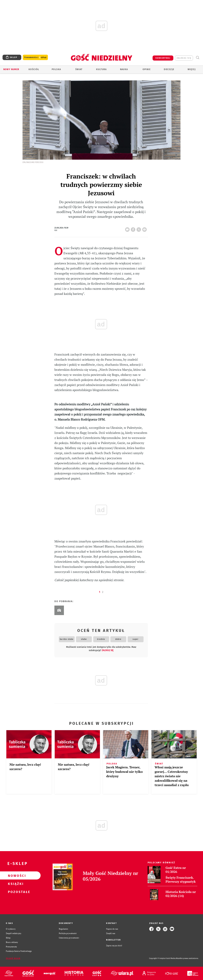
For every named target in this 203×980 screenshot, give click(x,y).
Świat (79, 69)
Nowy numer (11, 69)
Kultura (101, 69)
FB (134, 229)
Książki (15, 884)
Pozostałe (15, 892)
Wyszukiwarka (198, 58)
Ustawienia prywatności (69, 938)
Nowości (15, 876)
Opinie (147, 69)
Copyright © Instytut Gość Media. (162, 958)
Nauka (124, 69)
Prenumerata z (35, 57)
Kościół (34, 69)
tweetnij (139, 229)
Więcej (192, 69)
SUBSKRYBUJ (163, 58)
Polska (56, 69)
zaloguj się (184, 58)
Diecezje (169, 69)
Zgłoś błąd (13, 958)
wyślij (145, 229)
